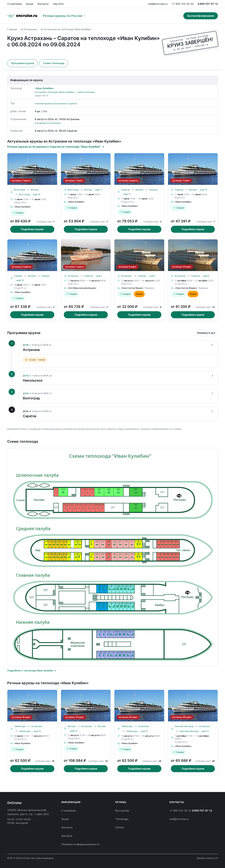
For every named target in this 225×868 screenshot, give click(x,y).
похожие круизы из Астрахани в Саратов (56, 103)
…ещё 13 (204, 731)
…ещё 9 (205, 276)
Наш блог (58, 4)
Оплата (120, 827)
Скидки (18, 213)
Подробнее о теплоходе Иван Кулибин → (32, 670)
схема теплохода (86, 92)
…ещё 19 (36, 194)
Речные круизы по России (64, 16)
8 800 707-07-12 (208, 4)
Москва (35, 190)
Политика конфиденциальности (80, 844)
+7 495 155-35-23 (183, 4)
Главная (12, 29)
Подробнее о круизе (32, 229)
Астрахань (73, 276)
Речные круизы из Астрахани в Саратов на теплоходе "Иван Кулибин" (56, 147)
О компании (14, 4)
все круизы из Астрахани (48, 123)
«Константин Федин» (132, 288)
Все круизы (122, 811)
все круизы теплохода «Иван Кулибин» (55, 92)
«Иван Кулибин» (44, 88)
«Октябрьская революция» (82, 288)
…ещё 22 (73, 731)
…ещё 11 (98, 190)
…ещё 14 (19, 280)
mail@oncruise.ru (158, 4)
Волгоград (20, 190)
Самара (18, 276)
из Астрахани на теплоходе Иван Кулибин (66, 29)
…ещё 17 (126, 194)
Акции (30, 4)
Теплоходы (122, 819)
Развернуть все (206, 333)
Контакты (43, 4)
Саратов (125, 190)
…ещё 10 (203, 190)
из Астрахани (29, 29)
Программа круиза (22, 63)
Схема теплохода (54, 63)
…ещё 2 (98, 276)
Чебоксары (20, 726)
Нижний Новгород (184, 726)
